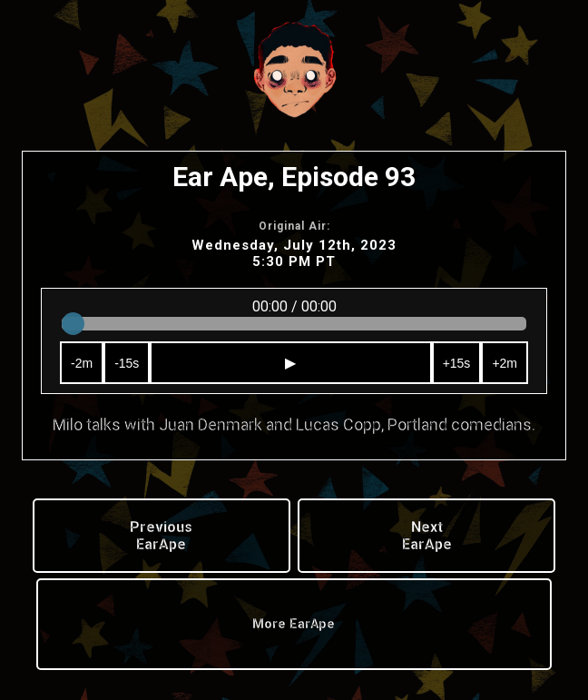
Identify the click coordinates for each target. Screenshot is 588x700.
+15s (457, 363)
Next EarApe (427, 536)
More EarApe (294, 624)
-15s (127, 363)
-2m (82, 363)
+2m (505, 363)
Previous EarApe (161, 536)
